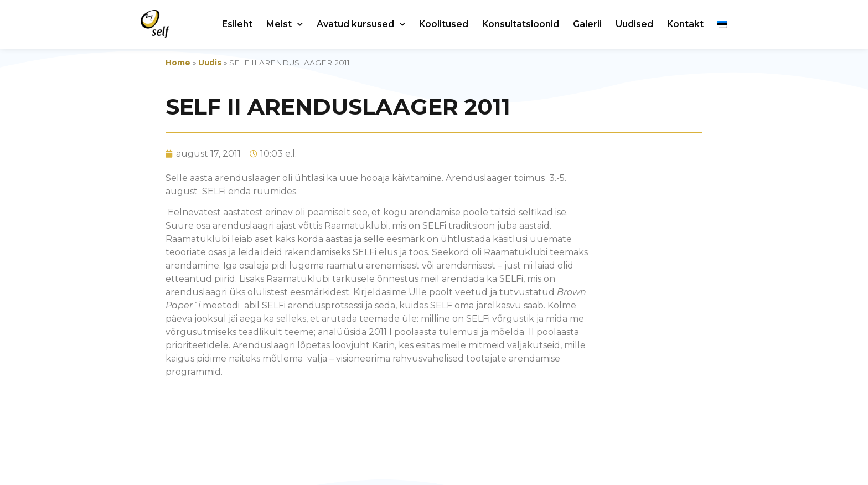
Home (178, 63)
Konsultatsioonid (521, 24)
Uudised (634, 24)
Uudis (210, 63)
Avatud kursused (361, 24)
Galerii (587, 24)
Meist (285, 24)
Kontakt (685, 24)
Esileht (237, 24)
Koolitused (444, 24)
